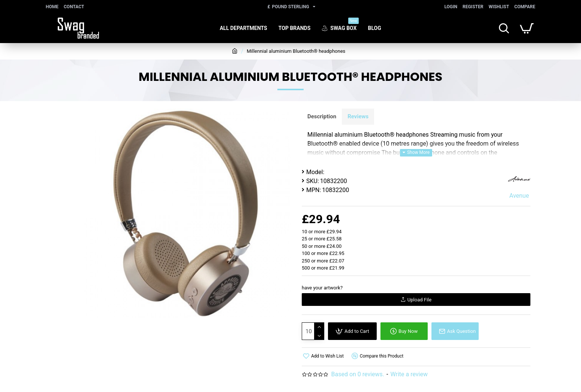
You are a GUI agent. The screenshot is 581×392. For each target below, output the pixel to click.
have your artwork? (322, 288)
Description (322, 116)
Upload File (416, 300)
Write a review (409, 374)
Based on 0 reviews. (358, 374)
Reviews (358, 116)
